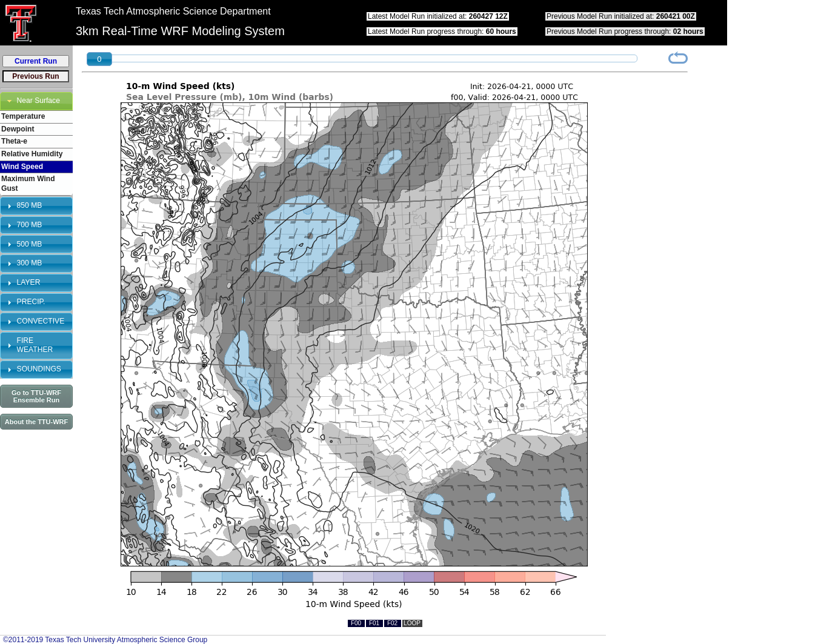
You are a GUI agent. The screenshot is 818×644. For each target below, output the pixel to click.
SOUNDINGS (39, 369)
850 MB (30, 205)
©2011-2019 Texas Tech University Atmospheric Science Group (105, 640)
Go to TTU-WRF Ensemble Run (36, 396)
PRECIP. (31, 302)
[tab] (36, 101)
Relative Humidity (32, 154)
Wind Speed (22, 167)
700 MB (30, 225)
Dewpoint (18, 129)
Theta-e (14, 141)
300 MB (30, 263)
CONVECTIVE (41, 321)
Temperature (23, 116)
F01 (374, 623)
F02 (392, 623)
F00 (356, 623)
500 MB (30, 244)
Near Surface (38, 101)
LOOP (412, 623)
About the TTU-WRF (36, 422)
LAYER (29, 282)
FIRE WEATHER (35, 345)
